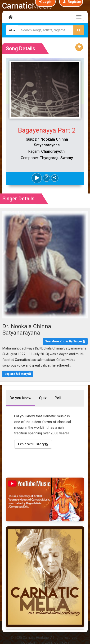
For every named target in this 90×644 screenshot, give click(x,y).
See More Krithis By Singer (65, 341)
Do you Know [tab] (20, 398)
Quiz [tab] (43, 398)
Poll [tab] (58, 398)
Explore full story (18, 374)
